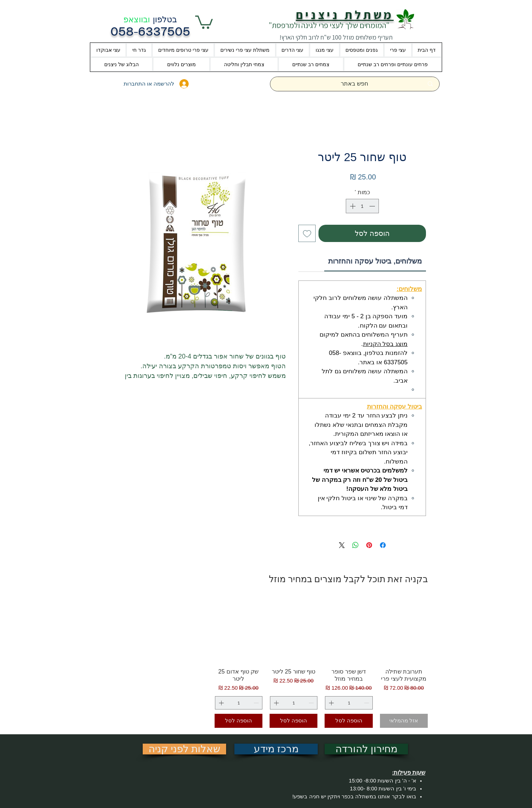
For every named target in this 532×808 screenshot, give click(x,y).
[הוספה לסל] (348, 721)
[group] (266, 663)
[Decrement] (373, 206)
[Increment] (352, 206)
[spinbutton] (362, 206)
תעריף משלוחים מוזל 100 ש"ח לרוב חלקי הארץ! (336, 37)
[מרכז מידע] (276, 749)
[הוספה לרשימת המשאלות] (307, 233)
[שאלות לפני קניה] (184, 749)
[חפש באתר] (354, 84)
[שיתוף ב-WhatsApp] (356, 545)
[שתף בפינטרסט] (369, 545)
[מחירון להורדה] (366, 749)
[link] (375, 261)
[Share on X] (342, 545)
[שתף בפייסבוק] (383, 545)
